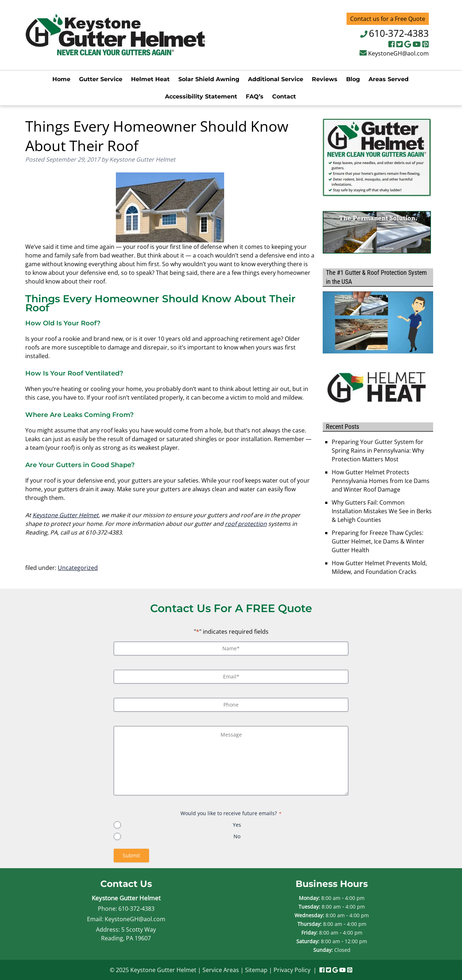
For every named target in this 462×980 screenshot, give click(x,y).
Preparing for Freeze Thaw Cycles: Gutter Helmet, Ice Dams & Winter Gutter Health (378, 541)
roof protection (246, 524)
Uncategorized (78, 568)
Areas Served (389, 79)
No (237, 836)
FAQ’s (255, 96)
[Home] (115, 53)
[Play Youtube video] (378, 322)
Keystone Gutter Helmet (66, 515)
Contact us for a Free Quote (388, 19)
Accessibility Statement (201, 96)
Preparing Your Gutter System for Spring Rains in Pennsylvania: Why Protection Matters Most (378, 451)
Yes (237, 825)
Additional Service (276, 79)
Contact (284, 96)
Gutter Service (101, 79)
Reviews (325, 79)
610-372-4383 (399, 33)
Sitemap (256, 970)
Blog (353, 79)
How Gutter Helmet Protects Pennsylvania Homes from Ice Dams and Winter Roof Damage (381, 481)
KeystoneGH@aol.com (398, 53)
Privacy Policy (292, 970)
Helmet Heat (150, 79)
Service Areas (221, 970)
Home (61, 79)
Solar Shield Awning (209, 79)
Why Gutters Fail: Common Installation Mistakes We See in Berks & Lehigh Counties (382, 511)
